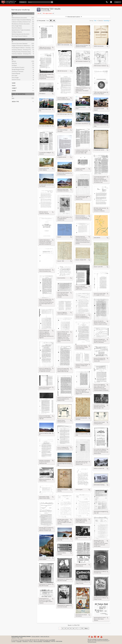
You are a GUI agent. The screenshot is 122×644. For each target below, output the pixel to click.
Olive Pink (14, 63)
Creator (15, 57)
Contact (13, 641)
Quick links (111, 2)
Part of (14, 13)
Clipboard (107, 2)
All (12, 16)
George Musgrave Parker (18, 70)
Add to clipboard (53, 47)
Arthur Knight (15, 78)
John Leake (15, 76)
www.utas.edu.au (45, 636)
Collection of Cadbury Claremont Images (22, 22)
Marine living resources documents (21, 34)
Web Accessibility (38, 641)
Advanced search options (74, 17)
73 (82, 628)
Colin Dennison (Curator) (18, 68)
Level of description (19, 94)
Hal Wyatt (14, 66)
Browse (22, 2)
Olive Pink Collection (17, 28)
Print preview (41, 21)
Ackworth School (16, 80)
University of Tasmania (17, 72)
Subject (14, 88)
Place (14, 85)
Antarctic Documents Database (20, 44)
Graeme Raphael (16, 74)
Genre (14, 90)
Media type (15, 101)
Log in (117, 2)
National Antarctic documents (19, 18)
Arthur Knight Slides (17, 26)
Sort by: (92, 21)
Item (13, 98)
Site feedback (47, 641)
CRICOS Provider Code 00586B (47, 640)
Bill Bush (14, 61)
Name (14, 83)
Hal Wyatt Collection (17, 32)
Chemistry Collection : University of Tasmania (23, 54)
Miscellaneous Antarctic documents (21, 24)
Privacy (31, 641)
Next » (86, 628)
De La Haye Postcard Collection (20, 36)
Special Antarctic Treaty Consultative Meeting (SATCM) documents (28, 30)
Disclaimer (25, 641)
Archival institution (19, 39)
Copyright (19, 641)
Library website (36, 636)
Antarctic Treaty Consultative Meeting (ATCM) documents (26, 20)
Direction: (101, 21)
